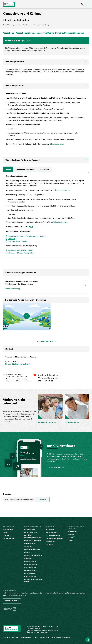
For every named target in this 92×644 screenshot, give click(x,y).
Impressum (6, 638)
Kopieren (42, 499)
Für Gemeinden (70, 423)
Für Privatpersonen (46, 423)
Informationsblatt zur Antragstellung (21, 253)
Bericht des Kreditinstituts (17, 241)
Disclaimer (16, 638)
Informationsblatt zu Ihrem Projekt (20, 250)
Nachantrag (12, 239)
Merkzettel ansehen (45, 341)
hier (31, 227)
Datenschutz (44, 638)
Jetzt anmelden (55, 467)
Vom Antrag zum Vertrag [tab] (26, 169)
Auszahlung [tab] (45, 169)
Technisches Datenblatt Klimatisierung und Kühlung (27, 236)
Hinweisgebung (26, 638)
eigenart (38, 628)
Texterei (37, 632)
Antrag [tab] (8, 169)
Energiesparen (27, 25)
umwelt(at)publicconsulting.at (19, 364)
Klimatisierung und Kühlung (41, 25)
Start (4, 25)
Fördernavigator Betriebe (14, 25)
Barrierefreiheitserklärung (60, 638)
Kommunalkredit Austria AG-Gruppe (48, 630)
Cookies (36, 638)
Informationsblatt (58, 144)
